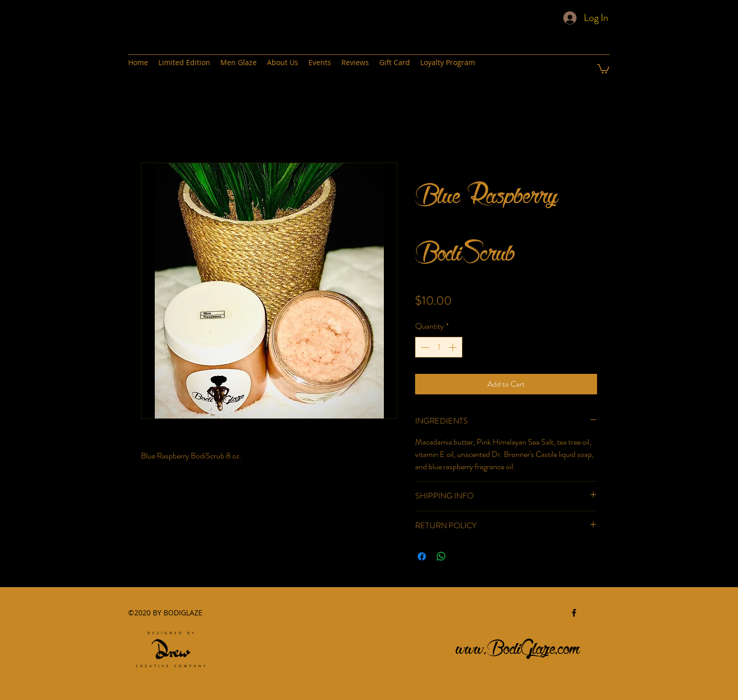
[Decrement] (424, 347)
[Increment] (454, 347)
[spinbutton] (439, 347)
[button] (603, 68)
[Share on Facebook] (422, 556)
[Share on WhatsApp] (441, 556)
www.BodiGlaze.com (518, 645)
